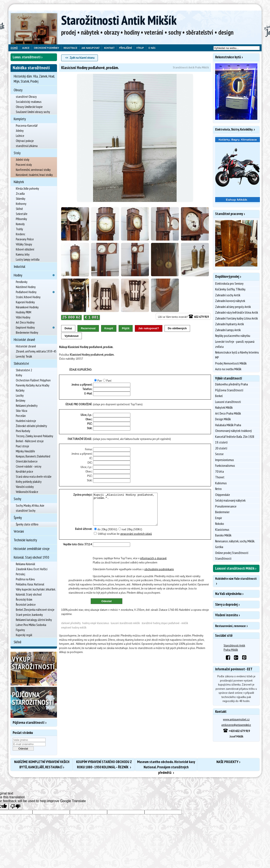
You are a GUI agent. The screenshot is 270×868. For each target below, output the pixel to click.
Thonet (220, 477)
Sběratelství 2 (24, 370)
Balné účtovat (83, 535)
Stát (89, 428)
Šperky (18, 518)
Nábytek (19, 182)
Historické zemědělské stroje (32, 549)
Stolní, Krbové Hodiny (28, 297)
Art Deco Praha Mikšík (228, 413)
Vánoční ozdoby (25, 487)
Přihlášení (125, 48)
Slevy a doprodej (226, 604)
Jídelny (20, 131)
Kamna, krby (23, 254)
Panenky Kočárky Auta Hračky (33, 385)
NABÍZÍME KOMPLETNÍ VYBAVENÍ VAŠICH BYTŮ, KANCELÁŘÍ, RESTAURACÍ (42, 765)
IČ (90, 458)
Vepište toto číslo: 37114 (77, 551)
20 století (221, 448)
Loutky (20, 395)
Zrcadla (20, 194)
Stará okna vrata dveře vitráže (34, 477)
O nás (152, 48)
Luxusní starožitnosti (228, 402)
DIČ (90, 463)
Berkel (219, 396)
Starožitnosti (223, 558)
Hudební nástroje (26, 421)
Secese (219, 454)
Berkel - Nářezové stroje (30, 441)
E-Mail (88, 394)
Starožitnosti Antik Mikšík (119, 20)
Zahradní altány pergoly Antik (233, 307)
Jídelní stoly (23, 160)
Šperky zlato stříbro (27, 524)
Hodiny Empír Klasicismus (96, 629)
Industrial (20, 267)
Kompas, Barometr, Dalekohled (33, 456)
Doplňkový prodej (227, 276)
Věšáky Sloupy (24, 244)
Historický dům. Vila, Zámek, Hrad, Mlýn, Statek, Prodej (34, 79)
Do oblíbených (177, 328)
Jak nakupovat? (148, 328)
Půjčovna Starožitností (229, 390)
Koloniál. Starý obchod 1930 (31, 557)
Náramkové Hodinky (27, 307)
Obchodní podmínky (46, 48)
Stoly (17, 153)
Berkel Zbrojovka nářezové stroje (35, 610)
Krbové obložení (25, 249)
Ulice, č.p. (86, 415)
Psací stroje (22, 446)
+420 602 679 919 (236, 731)
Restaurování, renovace (230, 626)
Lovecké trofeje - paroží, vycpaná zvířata (235, 344)
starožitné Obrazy (26, 97)
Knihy (19, 375)
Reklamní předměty (27, 406)
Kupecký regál (24, 635)
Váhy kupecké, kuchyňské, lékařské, (36, 589)
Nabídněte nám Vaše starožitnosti (236, 579)
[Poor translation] (15, 806)
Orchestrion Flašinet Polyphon (33, 380)
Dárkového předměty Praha (232, 384)
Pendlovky (22, 282)
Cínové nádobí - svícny (29, 466)
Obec (88, 419)
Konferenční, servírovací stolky (33, 170)
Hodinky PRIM (24, 312)
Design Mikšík (223, 419)
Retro (218, 489)
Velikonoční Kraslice (27, 492)
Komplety (20, 119)
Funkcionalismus (225, 465)
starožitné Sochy (26, 511)
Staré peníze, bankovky (29, 615)
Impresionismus (225, 460)
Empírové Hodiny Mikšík (74, 634)
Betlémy (21, 401)
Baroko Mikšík (223, 535)
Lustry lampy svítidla (28, 259)
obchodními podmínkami (159, 576)
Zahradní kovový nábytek (230, 301)
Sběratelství (21, 363)
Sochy (17, 499)
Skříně (19, 209)
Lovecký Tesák (24, 356)
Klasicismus (222, 529)
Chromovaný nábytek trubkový (233, 431)
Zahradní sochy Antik (228, 295)
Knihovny (21, 204)
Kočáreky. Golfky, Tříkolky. (230, 289)
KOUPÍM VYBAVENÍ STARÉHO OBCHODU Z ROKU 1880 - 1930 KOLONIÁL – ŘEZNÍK (104, 765)
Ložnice (20, 136)
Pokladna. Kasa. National (30, 584)
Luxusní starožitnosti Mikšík (125, 629)
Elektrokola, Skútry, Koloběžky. (234, 129)
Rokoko (220, 524)
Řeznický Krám (24, 599)
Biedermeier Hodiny (27, 333)
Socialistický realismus (29, 102)
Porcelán (21, 416)
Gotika (219, 547)
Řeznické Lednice (26, 605)
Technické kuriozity (25, 540)
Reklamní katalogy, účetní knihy (34, 620)
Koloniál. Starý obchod (29, 594)
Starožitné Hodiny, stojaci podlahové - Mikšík (165, 629)
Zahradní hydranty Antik (229, 324)
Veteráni (19, 531)
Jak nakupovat (91, 48)
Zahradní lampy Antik (228, 330)
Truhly (19, 229)
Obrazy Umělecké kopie (29, 107)
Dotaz (68, 328)
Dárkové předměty (71, 629)
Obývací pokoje (25, 141)
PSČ (89, 424)
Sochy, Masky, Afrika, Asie (30, 505)
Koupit (109, 328)
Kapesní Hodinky (25, 302)
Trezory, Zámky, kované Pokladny (34, 436)
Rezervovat (88, 328)
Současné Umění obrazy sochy (33, 112)
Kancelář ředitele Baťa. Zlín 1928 (235, 437)
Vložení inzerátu (227, 615)
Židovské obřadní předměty (31, 426)
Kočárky (20, 390)
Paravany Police (25, 239)
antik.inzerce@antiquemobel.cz (236, 725)
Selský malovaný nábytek (230, 500)
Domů (14, 48)
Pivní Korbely (23, 431)
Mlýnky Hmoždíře (25, 451)
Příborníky (21, 219)
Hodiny (18, 275)
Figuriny (20, 630)
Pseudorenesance (226, 506)
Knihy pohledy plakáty (29, 482)
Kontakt (109, 48)
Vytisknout (72, 336)
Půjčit (126, 328)
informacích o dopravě (153, 565)
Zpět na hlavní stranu (82, 58)
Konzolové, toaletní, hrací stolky (34, 175)
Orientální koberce (27, 461)
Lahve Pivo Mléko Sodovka (31, 625)
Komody (20, 224)
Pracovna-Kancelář (27, 126)
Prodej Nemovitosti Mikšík (231, 363)
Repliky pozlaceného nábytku (233, 336)
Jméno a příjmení (82, 454)
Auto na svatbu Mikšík (228, 369)
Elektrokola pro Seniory (229, 283)
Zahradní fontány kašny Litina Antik (236, 318)
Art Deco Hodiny (25, 322)
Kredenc (21, 234)
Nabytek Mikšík (224, 407)
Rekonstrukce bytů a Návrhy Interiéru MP (237, 355)
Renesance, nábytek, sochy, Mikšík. (235, 541)
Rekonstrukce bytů (228, 57)
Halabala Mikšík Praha (228, 425)
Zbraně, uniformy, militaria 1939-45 (36, 351)
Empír (219, 518)
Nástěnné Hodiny (26, 287)
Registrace (70, 48)
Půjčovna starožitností (29, 722)
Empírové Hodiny (25, 327)
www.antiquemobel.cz (236, 719)
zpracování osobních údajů (136, 540)
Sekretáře (22, 214)
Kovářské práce (24, 471)
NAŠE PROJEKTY (227, 762)
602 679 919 (198, 317)
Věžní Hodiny (23, 317)
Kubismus (221, 483)
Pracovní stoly (24, 165)
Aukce (26, 48)
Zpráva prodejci (82, 495)
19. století (221, 442)
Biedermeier (222, 512)
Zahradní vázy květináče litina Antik (237, 312)
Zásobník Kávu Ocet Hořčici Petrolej (32, 572)
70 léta (219, 471)
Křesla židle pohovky (27, 188)
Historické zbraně (24, 340)
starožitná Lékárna (27, 146)
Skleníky (21, 199)
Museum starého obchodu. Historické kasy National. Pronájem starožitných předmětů (166, 765)
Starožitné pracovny (229, 214)
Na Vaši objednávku (228, 594)
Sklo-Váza (22, 411)
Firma (88, 449)
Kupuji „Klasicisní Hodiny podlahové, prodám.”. (125, 512)
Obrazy (18, 90)
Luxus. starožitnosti (27, 57)
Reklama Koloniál (25, 564)
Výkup (140, 48)
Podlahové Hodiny (26, 292)
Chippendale (223, 495)
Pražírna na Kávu (25, 579)
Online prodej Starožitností (232, 553)
